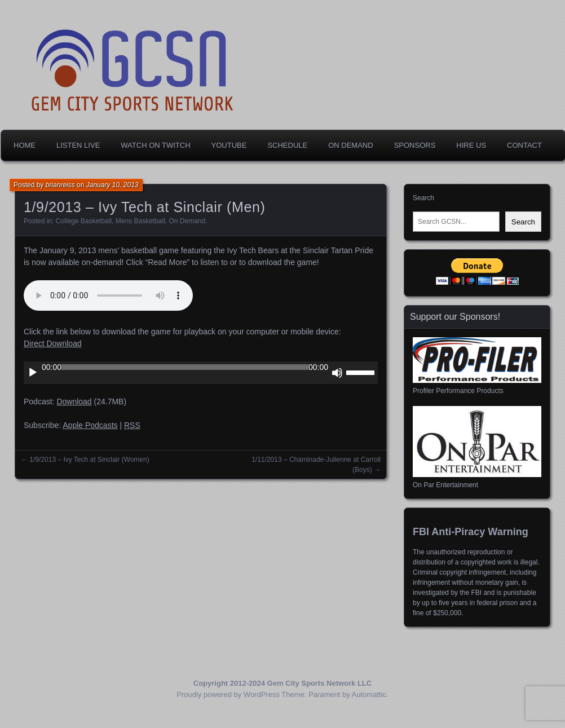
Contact (524, 145)
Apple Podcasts (90, 425)
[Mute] (337, 373)
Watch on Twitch (155, 145)
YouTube (229, 145)
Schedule (287, 145)
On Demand (350, 145)
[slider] (185, 367)
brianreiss (60, 185)
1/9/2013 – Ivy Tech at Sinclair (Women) (89, 460)
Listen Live (78, 145)
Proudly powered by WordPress (228, 694)
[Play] (33, 373)
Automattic (369, 694)
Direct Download (53, 343)
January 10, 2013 (112, 185)
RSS (132, 425)
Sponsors (415, 145)
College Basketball (84, 221)
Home (25, 145)
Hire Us (471, 145)
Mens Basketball (140, 221)
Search (423, 198)
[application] (201, 373)
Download (74, 401)
